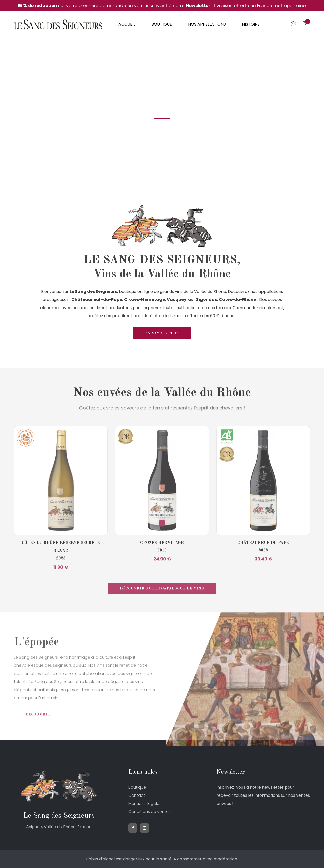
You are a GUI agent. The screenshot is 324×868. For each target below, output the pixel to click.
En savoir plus (162, 333)
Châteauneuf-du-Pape (263, 557)
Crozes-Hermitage (162, 557)
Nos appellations (207, 24)
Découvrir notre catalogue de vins (162, 602)
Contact (137, 795)
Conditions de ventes (149, 812)
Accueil (127, 24)
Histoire (251, 24)
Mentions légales (145, 803)
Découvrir (38, 728)
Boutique (162, 24)
